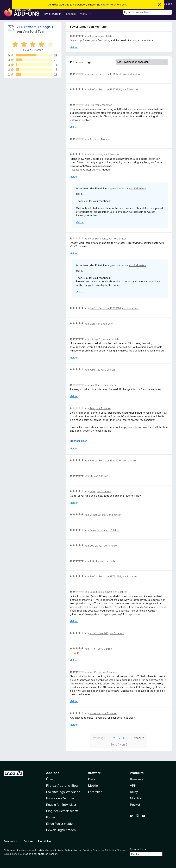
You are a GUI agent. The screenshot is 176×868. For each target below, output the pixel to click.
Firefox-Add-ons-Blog (62, 786)
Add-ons (53, 773)
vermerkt (32, 850)
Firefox (105, 5)
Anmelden (166, 4)
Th (91, 476)
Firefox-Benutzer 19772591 (105, 89)
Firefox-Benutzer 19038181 (105, 308)
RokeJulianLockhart (101, 592)
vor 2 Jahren (108, 370)
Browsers (137, 779)
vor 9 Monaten (112, 154)
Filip (92, 105)
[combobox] (148, 12)
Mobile (93, 786)
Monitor (136, 798)
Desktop (94, 779)
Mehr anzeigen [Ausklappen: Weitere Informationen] (78, 441)
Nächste (139, 738)
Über (50, 779)
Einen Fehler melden (60, 824)
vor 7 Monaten (104, 105)
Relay (134, 792)
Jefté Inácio (96, 561)
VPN (133, 786)
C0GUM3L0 (96, 546)
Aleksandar (96, 154)
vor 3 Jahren (111, 546)
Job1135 (94, 370)
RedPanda (95, 672)
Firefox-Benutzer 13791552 (105, 576)
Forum (51, 817)
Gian (92, 324)
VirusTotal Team (34, 31)
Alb (91, 139)
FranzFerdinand (98, 239)
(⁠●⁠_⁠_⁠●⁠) (93, 649)
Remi (92, 408)
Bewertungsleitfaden (61, 830)
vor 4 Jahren (108, 36)
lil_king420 (95, 339)
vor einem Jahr (130, 308)
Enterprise (95, 792)
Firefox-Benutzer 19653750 (106, 74)
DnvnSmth (95, 385)
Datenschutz (11, 841)
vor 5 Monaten (131, 74)
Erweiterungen (53, 14)
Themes (71, 14)
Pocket (135, 805)
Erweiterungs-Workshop (63, 792)
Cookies (28, 841)
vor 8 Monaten (103, 139)
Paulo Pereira (97, 530)
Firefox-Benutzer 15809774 (106, 461)
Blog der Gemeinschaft (62, 811)
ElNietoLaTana (98, 515)
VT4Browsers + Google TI (35, 27)
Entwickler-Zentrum (60, 798)
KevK (92, 491)
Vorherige (99, 738)
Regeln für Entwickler (61, 805)
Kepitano (95, 36)
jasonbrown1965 (99, 633)
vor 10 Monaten (118, 239)
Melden (74, 47)
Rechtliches (45, 841)
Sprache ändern (139, 849)
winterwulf (95, 713)
